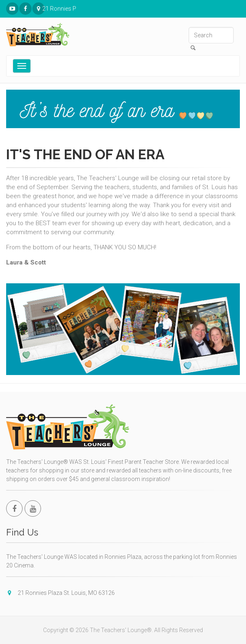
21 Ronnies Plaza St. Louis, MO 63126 (39, 9)
